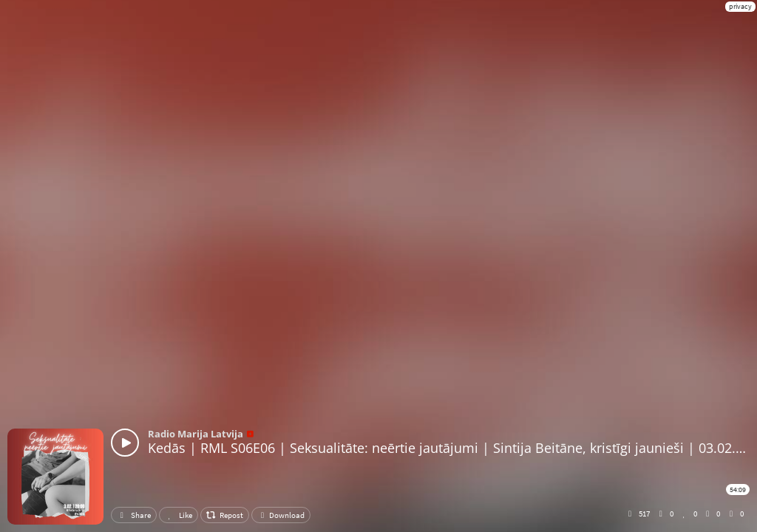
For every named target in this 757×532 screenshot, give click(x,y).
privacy (740, 6)
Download (281, 515)
